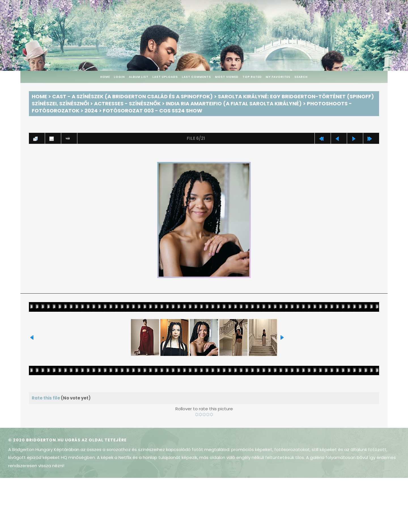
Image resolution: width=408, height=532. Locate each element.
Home (105, 77)
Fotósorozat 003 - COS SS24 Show (153, 111)
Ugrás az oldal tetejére (96, 440)
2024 (91, 111)
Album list (139, 77)
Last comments (196, 77)
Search (301, 77)
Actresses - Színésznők (127, 103)
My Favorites (278, 77)
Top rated (252, 77)
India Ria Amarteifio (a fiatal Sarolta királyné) (234, 103)
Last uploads (165, 77)
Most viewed (227, 77)
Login (119, 77)
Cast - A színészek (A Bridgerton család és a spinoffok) (132, 96)
